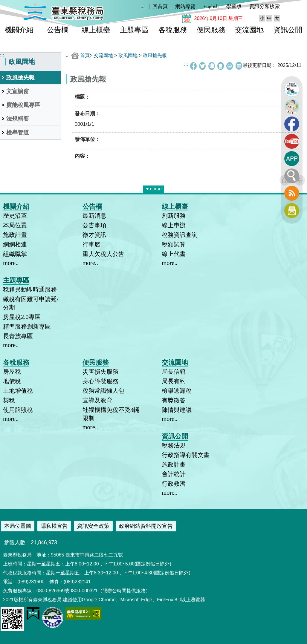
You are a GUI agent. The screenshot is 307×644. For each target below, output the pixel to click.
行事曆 (91, 244)
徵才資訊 (94, 235)
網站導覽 (185, 6)
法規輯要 (18, 119)
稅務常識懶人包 (103, 391)
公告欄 (58, 30)
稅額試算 (174, 244)
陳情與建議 (177, 410)
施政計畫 (15, 235)
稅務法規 (174, 445)
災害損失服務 (100, 372)
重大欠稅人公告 (103, 254)
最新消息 (94, 216)
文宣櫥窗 (18, 91)
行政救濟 (174, 484)
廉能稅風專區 (23, 105)
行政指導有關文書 (186, 455)
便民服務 (211, 30)
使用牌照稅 (18, 410)
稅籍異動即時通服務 (30, 289)
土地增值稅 (18, 391)
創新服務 (174, 216)
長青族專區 (18, 336)
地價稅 (12, 381)
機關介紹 (19, 30)
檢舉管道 (18, 132)
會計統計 (174, 474)
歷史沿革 (15, 216)
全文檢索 (292, 176)
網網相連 (15, 244)
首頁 (85, 55)
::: (143, 6)
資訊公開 (288, 30)
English (211, 6)
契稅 (9, 400)
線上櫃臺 (96, 30)
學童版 (234, 6)
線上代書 (174, 254)
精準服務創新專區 (27, 326)
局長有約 (174, 381)
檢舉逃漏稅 (177, 391)
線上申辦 (174, 225)
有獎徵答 (174, 400)
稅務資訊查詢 (180, 235)
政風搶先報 (20, 78)
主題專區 (134, 30)
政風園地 (128, 55)
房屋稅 (12, 372)
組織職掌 (15, 254)
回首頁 (160, 6)
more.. (11, 263)
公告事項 (94, 225)
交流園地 (249, 30)
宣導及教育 (97, 400)
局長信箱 (174, 372)
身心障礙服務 (100, 381)
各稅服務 (173, 30)
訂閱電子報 (292, 211)
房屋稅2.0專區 (22, 317)
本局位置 (15, 225)
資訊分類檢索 (265, 6)
